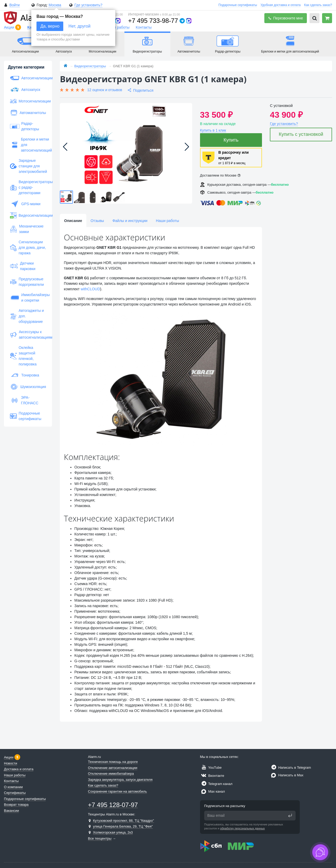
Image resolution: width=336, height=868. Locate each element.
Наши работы (118, 27)
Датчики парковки (23, 266)
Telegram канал (216, 784)
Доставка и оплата (19, 769)
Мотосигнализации (28, 101)
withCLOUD (90, 289)
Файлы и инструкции (130, 221)
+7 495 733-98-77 (153, 21)
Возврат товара (16, 805)
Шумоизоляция (28, 387)
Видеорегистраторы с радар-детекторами (28, 187)
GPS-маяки (25, 204)
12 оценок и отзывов (105, 90)
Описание (73, 221)
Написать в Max (287, 775)
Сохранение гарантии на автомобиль (117, 791)
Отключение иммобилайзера (111, 774)
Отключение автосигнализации (113, 768)
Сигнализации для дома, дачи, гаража (28, 247)
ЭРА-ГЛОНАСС (24, 400)
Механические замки (27, 229)
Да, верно (50, 26)
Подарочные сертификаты (238, 5)
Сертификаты (15, 793)
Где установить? (88, 5)
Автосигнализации (28, 78)
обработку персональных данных (243, 828)
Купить (231, 140)
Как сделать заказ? (318, 5)
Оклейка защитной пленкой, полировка (23, 356)
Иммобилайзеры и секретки (28, 298)
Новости (10, 763)
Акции (10, 27)
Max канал (212, 791)
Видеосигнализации (28, 215)
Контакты (144, 27)
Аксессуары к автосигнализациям (28, 335)
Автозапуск (25, 90)
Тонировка (25, 375)
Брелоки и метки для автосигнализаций (28, 145)
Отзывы (97, 221)
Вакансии (11, 811)
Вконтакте (212, 776)
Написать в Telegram (290, 768)
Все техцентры (100, 838)
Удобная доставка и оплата (281, 5)
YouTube (211, 768)
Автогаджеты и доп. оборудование (27, 316)
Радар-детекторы (25, 126)
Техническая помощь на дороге (113, 762)
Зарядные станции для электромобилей (28, 166)
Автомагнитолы (28, 113)
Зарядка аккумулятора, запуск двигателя (120, 780)
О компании (13, 787)
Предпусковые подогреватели (27, 282)
